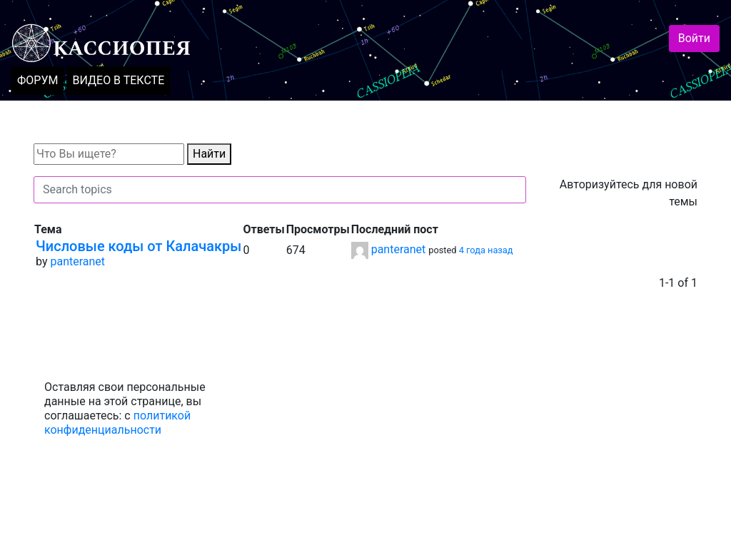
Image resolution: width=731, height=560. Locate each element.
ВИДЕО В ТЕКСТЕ (118, 80)
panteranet (77, 261)
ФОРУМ (37, 80)
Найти (209, 154)
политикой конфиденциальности (117, 423)
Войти (694, 38)
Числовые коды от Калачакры (138, 246)
